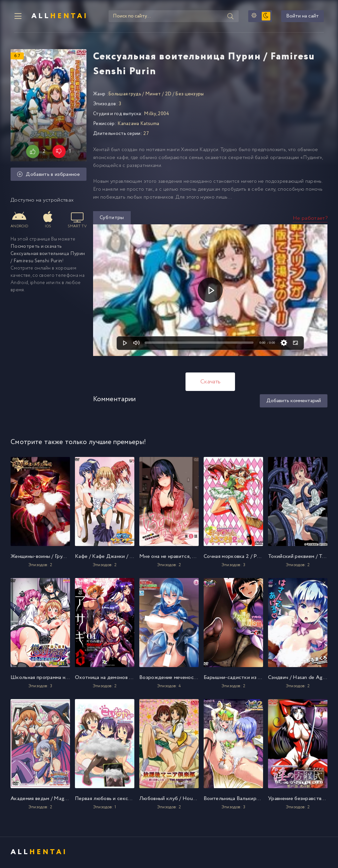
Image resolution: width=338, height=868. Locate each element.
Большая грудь (125, 95)
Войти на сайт (306, 17)
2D (168, 95)
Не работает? (310, 219)
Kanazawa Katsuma (138, 124)
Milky (150, 114)
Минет (153, 95)
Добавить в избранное (49, 175)
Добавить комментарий (294, 402)
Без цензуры (190, 95)
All (57, 16)
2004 (163, 114)
